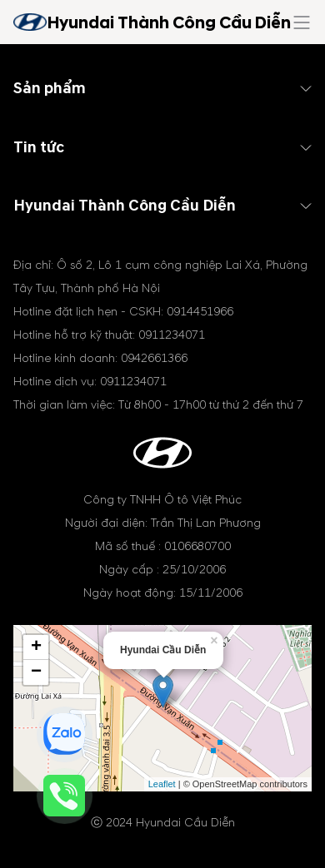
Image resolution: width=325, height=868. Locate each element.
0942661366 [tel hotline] (154, 358)
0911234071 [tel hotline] (172, 335)
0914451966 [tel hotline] (200, 312)
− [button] (36, 672)
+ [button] (36, 647)
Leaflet (162, 784)
